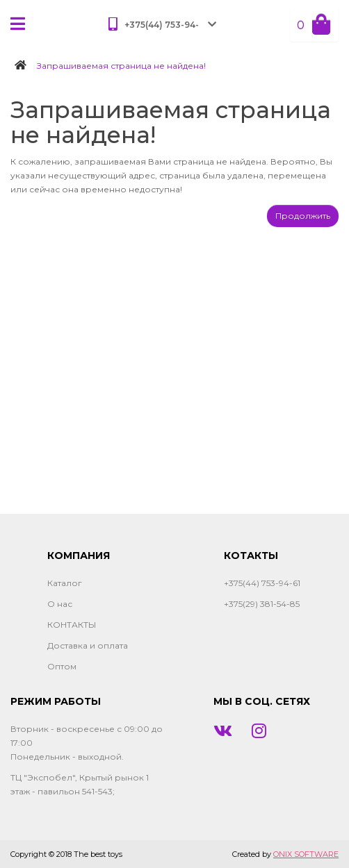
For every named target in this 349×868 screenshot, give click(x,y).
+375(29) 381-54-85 (262, 604)
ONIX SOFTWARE (306, 854)
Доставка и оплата (88, 645)
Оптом (62, 666)
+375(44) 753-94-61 (262, 583)
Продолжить (303, 216)
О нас (60, 604)
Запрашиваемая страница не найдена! (121, 66)
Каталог (65, 583)
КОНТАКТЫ (72, 625)
